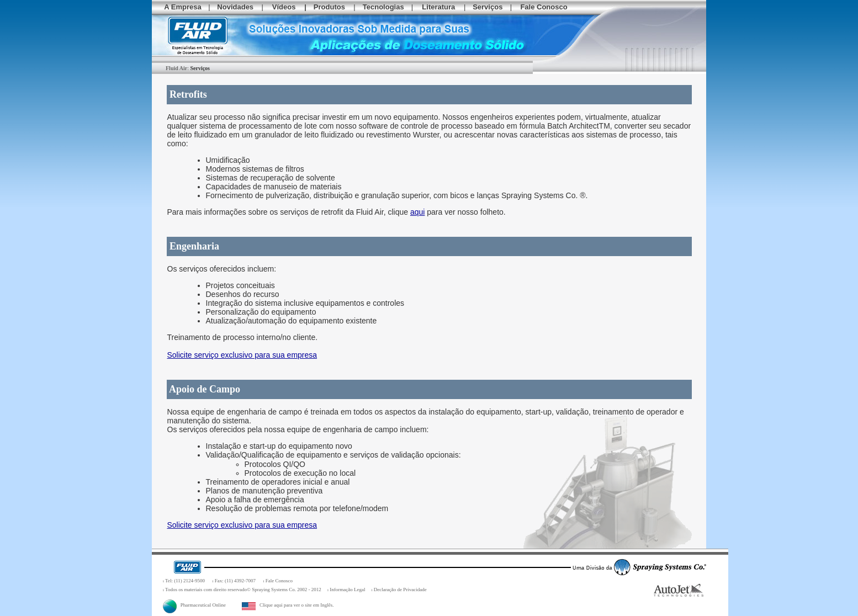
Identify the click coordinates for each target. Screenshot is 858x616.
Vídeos (284, 7)
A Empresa (182, 7)
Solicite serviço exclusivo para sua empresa (242, 355)
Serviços (488, 7)
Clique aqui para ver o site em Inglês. (288, 605)
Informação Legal (347, 590)
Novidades (235, 7)
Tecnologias (383, 7)
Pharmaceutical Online (194, 605)
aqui (417, 212)
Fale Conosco (544, 7)
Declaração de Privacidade (400, 590)
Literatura (438, 7)
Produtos (329, 7)
